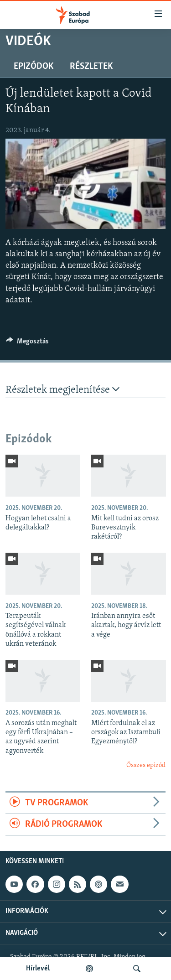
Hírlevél (38, 969)
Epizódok (34, 67)
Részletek (91, 67)
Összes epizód (146, 765)
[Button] (27, 343)
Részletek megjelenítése (62, 390)
